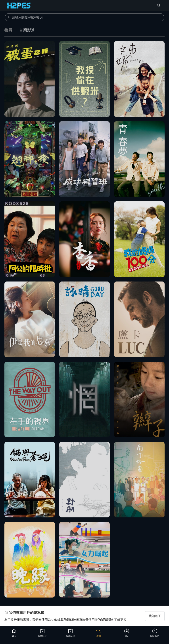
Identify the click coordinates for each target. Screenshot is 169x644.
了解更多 (120, 620)
